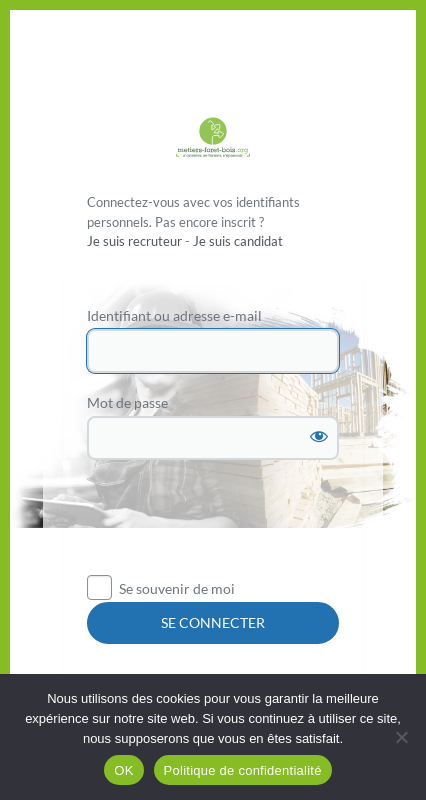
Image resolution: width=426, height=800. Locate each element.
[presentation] (239, 525)
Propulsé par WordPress (213, 139)
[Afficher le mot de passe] (319, 436)
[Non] (401, 737)
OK (123, 770)
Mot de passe (127, 402)
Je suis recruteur (134, 241)
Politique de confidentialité (243, 770)
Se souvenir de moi (177, 588)
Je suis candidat (238, 241)
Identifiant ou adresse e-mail (174, 315)
